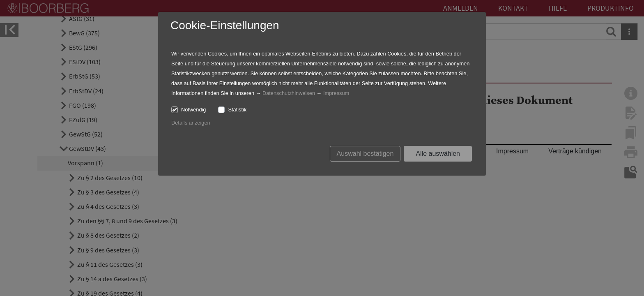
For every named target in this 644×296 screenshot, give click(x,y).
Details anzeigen (191, 123)
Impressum (336, 93)
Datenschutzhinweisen (289, 93)
